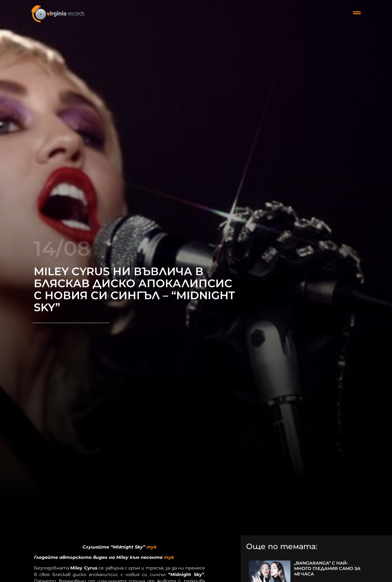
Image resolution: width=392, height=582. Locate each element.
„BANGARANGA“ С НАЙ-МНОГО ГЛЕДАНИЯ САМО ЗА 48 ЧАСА (327, 569)
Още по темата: (282, 547)
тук (151, 547)
